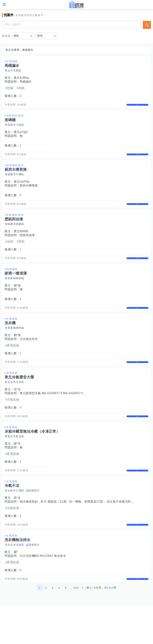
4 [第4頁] (59, 626)
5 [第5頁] (66, 626)
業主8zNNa (21, 78)
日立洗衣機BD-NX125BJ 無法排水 (43, 590)
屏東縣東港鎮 (16, 294)
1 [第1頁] (39, 626)
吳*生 (17, 529)
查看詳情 (137, 107)
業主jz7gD (21, 136)
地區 (16, 36)
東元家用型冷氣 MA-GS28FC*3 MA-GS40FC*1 (52, 416)
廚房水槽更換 (29, 193)
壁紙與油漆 (27, 247)
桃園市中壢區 (16, 182)
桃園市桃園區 (16, 236)
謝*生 (17, 470)
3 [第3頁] (53, 626)
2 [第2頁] (46, 626)
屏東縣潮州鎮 (16, 347)
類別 (40, 36)
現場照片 (34, 521)
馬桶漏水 (26, 82)
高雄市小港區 (16, 129)
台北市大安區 (16, 405)
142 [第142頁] (76, 626)
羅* (16, 587)
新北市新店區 (16, 463)
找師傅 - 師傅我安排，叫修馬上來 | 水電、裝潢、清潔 (77, 5)
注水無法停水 (29, 358)
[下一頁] (83, 626)
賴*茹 (17, 301)
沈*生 (17, 412)
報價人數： (13, 96)
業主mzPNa (22, 189)
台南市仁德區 (16, 521)
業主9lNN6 (21, 243)
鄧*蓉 (17, 354)
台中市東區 (14, 71)
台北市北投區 (16, 579)
